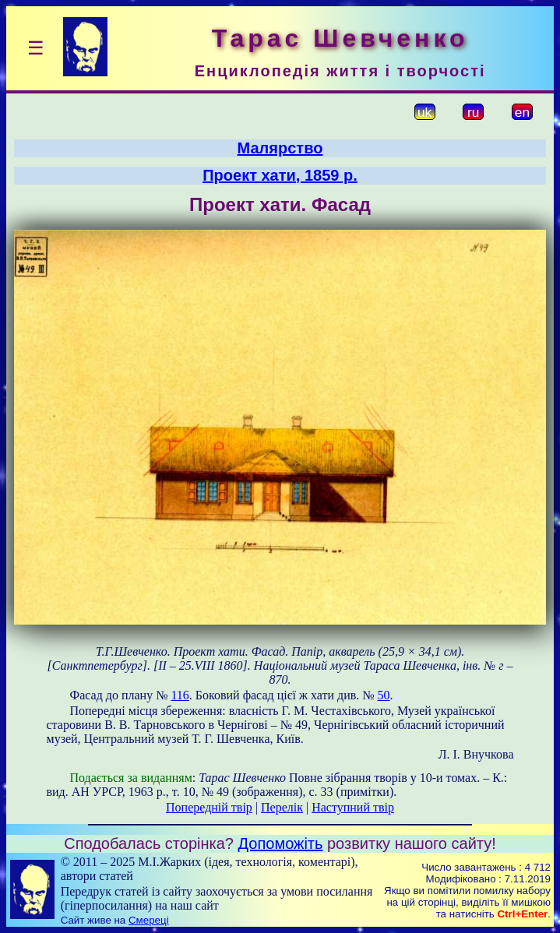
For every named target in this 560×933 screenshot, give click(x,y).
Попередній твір (209, 807)
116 (180, 695)
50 (384, 695)
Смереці (149, 920)
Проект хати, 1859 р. (280, 175)
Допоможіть (281, 843)
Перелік (282, 807)
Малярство (280, 148)
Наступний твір (353, 807)
